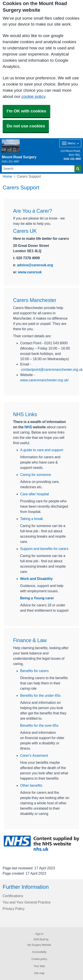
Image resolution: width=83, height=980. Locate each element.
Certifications (13, 896)
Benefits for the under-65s (40, 695)
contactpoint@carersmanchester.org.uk (52, 369)
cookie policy (33, 96)
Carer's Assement (34, 755)
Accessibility (39, 952)
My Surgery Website (39, 945)
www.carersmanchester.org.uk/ (44, 380)
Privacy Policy (14, 909)
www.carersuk (30, 272)
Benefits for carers (34, 671)
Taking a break (32, 519)
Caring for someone (36, 475)
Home (7, 176)
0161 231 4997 (72, 159)
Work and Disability (36, 579)
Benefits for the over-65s (39, 725)
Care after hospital (35, 494)
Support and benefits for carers (44, 549)
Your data (39, 966)
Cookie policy (39, 959)
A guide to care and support (42, 450)
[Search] (38, 169)
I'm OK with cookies (26, 111)
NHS (28, 427)
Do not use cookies (26, 126)
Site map (39, 973)
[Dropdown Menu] (70, 143)
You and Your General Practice (27, 902)
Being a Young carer (37, 598)
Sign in (39, 934)
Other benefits (31, 785)
